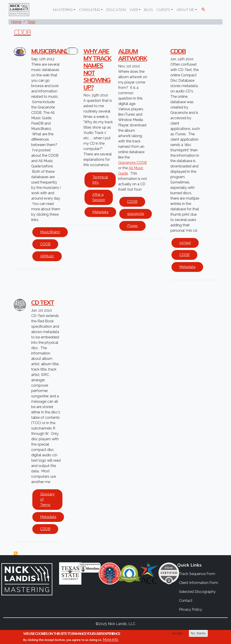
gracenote (136, 214)
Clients (163, 10)
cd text (185, 243)
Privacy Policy (191, 610)
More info (111, 640)
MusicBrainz (50, 232)
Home (16, 22)
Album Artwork (133, 55)
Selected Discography (197, 592)
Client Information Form (199, 583)
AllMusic (47, 256)
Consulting (90, 10)
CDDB (22, 32)
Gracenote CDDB (132, 163)
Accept (177, 633)
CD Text (43, 302)
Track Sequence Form (197, 574)
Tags (31, 22)
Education (116, 10)
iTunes (132, 226)
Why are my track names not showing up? (97, 69)
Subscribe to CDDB (16, 553)
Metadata (100, 212)
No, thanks (198, 633)
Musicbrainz (50, 51)
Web (134, 10)
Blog (148, 10)
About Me (185, 10)
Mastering (63, 10)
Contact (186, 601)
